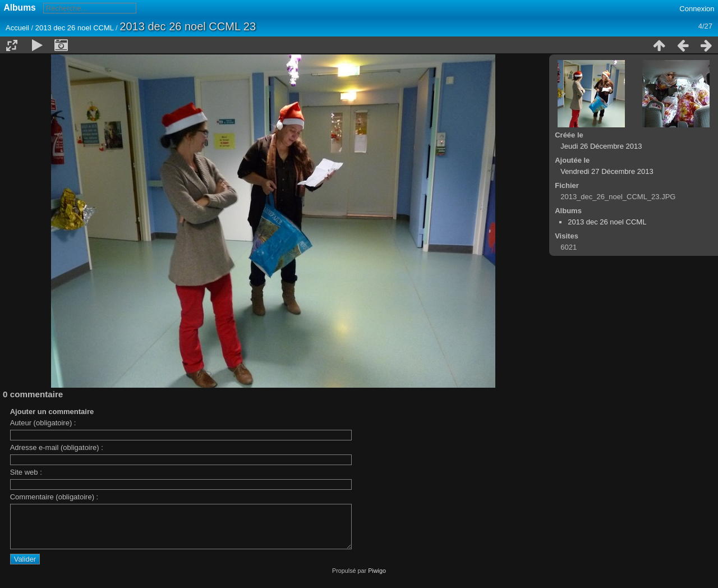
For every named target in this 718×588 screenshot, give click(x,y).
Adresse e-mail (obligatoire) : (57, 447)
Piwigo (377, 579)
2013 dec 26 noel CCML (75, 28)
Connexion (697, 9)
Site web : (26, 472)
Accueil (17, 28)
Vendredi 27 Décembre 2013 (607, 171)
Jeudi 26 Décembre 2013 (601, 146)
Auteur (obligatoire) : (43, 423)
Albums (20, 8)
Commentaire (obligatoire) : (54, 497)
